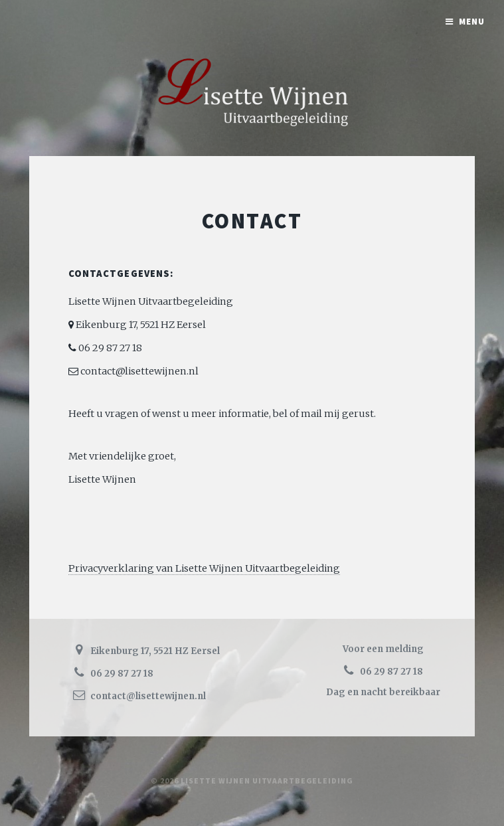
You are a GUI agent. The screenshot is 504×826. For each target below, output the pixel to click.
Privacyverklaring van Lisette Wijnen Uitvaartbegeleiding (204, 568)
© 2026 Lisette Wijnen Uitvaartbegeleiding (252, 781)
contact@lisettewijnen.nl (138, 371)
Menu (472, 22)
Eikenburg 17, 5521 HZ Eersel (140, 325)
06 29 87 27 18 (109, 348)
